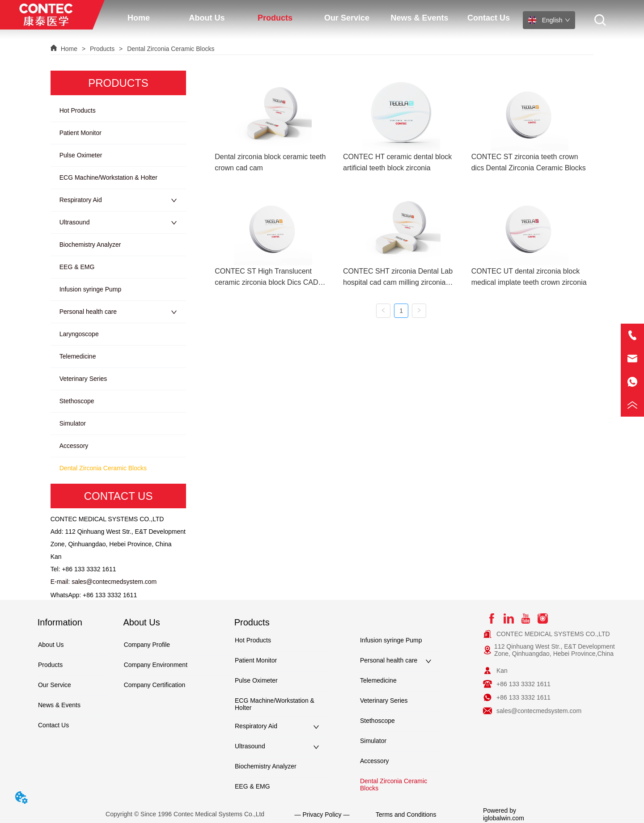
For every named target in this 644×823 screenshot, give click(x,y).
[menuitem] (207, 18)
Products (102, 49)
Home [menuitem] (139, 18)
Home (69, 49)
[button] (207, 18)
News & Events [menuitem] (419, 18)
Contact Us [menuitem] (489, 18)
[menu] (314, 18)
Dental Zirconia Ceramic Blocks (170, 49)
